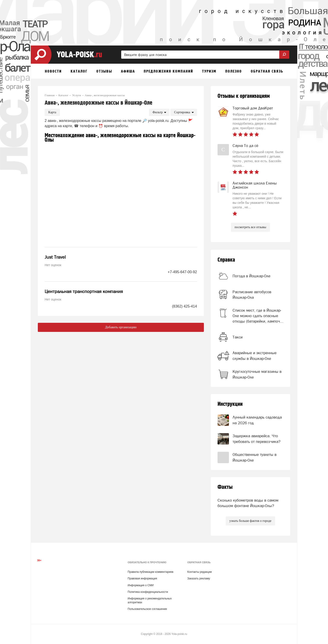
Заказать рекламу (199, 578)
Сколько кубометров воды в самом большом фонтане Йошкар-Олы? (248, 503)
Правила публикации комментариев (150, 572)
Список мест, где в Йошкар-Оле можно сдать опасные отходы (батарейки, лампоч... (258, 316)
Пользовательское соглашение (147, 609)
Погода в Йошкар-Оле (251, 276)
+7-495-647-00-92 (182, 272)
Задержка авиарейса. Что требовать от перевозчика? (256, 439)
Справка (226, 260)
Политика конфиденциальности (148, 592)
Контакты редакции (199, 572)
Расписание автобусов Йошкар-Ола (252, 295)
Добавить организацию (121, 327)
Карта (52, 112)
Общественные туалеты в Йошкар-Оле (255, 457)
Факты (225, 487)
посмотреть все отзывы (250, 227)
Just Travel (55, 257)
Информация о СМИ (141, 585)
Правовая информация (142, 578)
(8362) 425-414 (184, 306)
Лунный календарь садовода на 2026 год (257, 420)
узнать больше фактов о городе (250, 521)
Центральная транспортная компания (84, 291)
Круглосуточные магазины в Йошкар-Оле (257, 374)
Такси (238, 337)
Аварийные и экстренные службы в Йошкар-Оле (255, 356)
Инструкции (230, 404)
